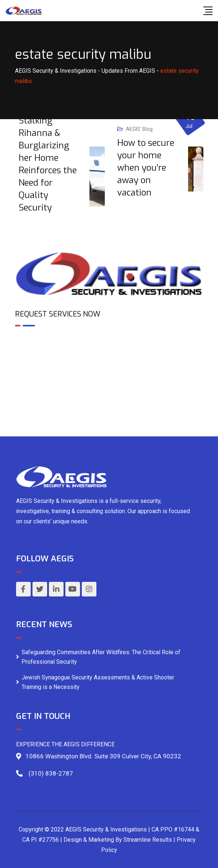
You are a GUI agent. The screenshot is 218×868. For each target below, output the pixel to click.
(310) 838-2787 (51, 773)
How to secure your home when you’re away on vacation (146, 168)
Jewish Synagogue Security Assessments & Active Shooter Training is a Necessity (98, 682)
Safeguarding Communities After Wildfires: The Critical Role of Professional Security (101, 657)
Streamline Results (148, 840)
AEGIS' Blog (139, 129)
